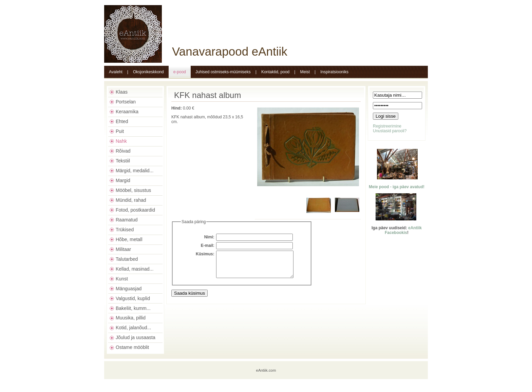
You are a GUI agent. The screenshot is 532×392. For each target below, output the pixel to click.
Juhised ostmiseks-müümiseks (223, 72)
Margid (123, 180)
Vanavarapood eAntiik (230, 51)
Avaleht (116, 72)
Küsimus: (205, 254)
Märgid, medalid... (135, 171)
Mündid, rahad (131, 200)
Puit (120, 131)
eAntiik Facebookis (403, 230)
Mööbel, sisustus (133, 190)
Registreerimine (387, 126)
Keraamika (127, 112)
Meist (305, 72)
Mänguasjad (129, 289)
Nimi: (209, 237)
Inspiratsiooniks (334, 72)
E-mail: (208, 246)
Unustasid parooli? (390, 131)
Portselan (126, 102)
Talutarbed (127, 259)
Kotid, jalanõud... (133, 328)
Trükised (125, 230)
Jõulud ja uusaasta (136, 337)
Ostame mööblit (132, 347)
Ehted (122, 121)
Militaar (123, 249)
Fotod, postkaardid (135, 210)
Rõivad (123, 151)
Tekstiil (123, 161)
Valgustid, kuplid (133, 298)
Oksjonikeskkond (148, 72)
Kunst (122, 279)
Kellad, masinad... (135, 269)
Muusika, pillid (131, 318)
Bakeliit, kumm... (133, 308)
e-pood (180, 72)
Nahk (121, 141)
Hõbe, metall (129, 239)
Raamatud (127, 220)
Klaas (122, 92)
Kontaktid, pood (275, 72)
